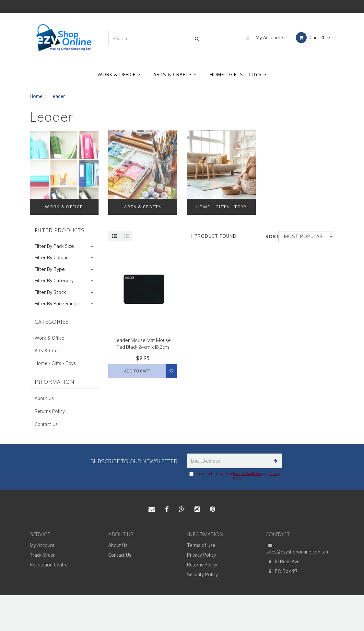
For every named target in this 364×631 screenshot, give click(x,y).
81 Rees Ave (282, 562)
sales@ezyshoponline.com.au (297, 548)
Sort (270, 236)
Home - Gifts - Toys (238, 74)
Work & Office (119, 74)
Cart (313, 38)
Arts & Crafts (175, 74)
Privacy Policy (201, 555)
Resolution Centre (49, 565)
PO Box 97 (282, 571)
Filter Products (60, 231)
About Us (44, 398)
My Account (264, 38)
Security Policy (202, 574)
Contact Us (46, 424)
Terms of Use (201, 545)
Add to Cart (137, 371)
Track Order (42, 555)
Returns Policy (50, 411)
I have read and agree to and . (235, 476)
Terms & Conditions (247, 474)
